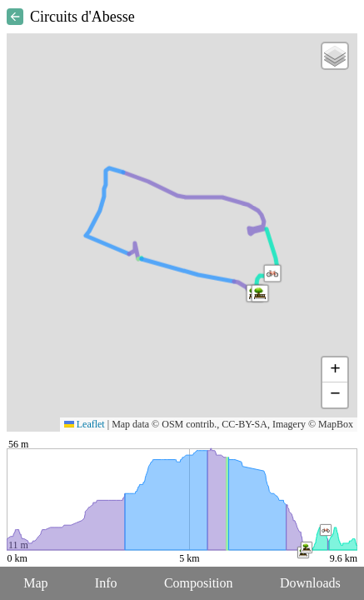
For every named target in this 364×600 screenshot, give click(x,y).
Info (106, 583)
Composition (199, 583)
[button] (260, 293)
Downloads (310, 583)
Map (35, 583)
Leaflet (85, 424)
